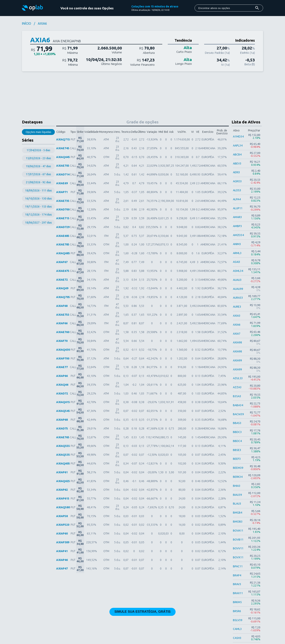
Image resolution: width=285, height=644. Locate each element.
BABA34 (238, 405)
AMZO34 (238, 235)
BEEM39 (238, 468)
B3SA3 (237, 396)
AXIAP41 (62, 551)
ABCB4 (237, 154)
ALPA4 (237, 199)
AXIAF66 (62, 323)
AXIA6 (237, 325)
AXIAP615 (63, 498)
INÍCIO (27, 24)
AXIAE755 (63, 315)
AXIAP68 (62, 420)
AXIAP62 (62, 490)
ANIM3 (237, 244)
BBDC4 (237, 441)
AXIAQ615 (63, 402)
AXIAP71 (62, 192)
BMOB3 (238, 522)
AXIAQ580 (63, 507)
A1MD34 (238, 137)
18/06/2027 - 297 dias (38, 223)
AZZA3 (237, 387)
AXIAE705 (63, 166)
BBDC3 (237, 432)
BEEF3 (237, 459)
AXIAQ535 (63, 455)
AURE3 (237, 307)
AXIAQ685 (63, 253)
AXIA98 (237, 342)
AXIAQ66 (62, 385)
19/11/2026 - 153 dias (38, 207)
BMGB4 (238, 513)
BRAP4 (237, 575)
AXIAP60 (62, 534)
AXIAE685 (63, 236)
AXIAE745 (63, 148)
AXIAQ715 (63, 139)
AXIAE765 (63, 437)
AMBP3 (237, 226)
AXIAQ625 (63, 481)
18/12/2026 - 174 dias (38, 215)
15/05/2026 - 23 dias (38, 158)
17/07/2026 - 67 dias (38, 174)
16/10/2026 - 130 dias (38, 198)
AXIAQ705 (63, 297)
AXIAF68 (62, 306)
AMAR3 (237, 217)
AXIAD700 (63, 209)
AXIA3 (237, 316)
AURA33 (238, 298)
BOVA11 (238, 531)
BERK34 (238, 477)
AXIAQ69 (62, 288)
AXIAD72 (62, 393)
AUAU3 (237, 280)
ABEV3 (237, 163)
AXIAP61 (62, 472)
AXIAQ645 (63, 157)
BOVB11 (238, 540)
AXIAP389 (63, 542)
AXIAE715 (63, 218)
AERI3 (236, 172)
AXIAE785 (63, 244)
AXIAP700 (63, 358)
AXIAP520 (63, 525)
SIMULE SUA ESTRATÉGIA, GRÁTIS (142, 612)
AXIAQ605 (63, 463)
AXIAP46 (62, 560)
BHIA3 (237, 486)
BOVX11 (238, 557)
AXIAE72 (62, 280)
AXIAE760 (63, 332)
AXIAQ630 (63, 350)
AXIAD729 (63, 227)
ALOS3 (237, 190)
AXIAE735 (63, 201)
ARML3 (237, 253)
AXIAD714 (63, 174)
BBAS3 (237, 423)
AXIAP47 (62, 569)
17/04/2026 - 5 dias (38, 150)
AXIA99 (237, 360)
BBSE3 (237, 450)
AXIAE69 (62, 183)
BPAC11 (238, 566)
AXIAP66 (62, 376)
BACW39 (238, 414)
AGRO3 (237, 181)
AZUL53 (238, 378)
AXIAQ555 (63, 446)
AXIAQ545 (63, 411)
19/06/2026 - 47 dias (38, 166)
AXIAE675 (63, 271)
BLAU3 (237, 504)
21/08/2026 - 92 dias (38, 182)
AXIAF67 (62, 262)
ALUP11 (238, 208)
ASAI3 (237, 262)
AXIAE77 (62, 367)
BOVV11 (238, 548)
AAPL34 (238, 146)
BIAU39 (237, 495)
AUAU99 (238, 289)
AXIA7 (237, 334)
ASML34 (238, 271)
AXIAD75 (62, 428)
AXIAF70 (62, 341)
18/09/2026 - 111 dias (38, 190)
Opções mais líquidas (38, 132)
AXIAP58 (62, 516)
